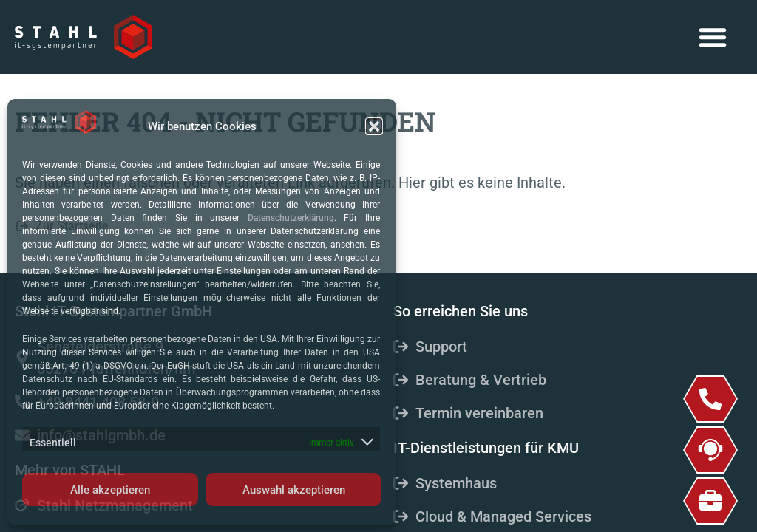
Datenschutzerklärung (291, 218)
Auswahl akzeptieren (294, 490)
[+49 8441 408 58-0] (710, 399)
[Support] (710, 450)
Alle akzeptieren (110, 490)
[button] (374, 126)
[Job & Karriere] (710, 501)
